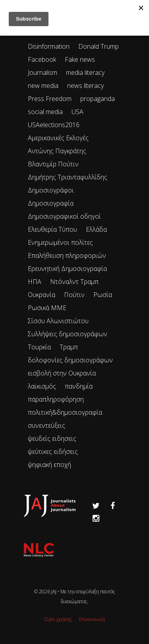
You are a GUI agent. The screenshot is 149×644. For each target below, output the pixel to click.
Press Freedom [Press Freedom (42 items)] (50, 99)
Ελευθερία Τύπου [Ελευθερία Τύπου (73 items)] (52, 229)
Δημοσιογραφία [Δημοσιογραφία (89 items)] (51, 203)
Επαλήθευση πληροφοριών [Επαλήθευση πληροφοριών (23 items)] (67, 255)
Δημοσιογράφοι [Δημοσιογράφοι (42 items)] (51, 190)
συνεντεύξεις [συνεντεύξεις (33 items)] (46, 425)
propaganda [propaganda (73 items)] (98, 99)
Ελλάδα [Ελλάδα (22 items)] (96, 229)
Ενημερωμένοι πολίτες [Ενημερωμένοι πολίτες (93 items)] (60, 242)
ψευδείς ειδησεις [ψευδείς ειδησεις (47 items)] (52, 438)
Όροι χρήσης (58, 619)
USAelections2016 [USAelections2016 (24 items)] (54, 125)
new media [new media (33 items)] (43, 86)
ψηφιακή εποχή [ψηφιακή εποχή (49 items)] (49, 465)
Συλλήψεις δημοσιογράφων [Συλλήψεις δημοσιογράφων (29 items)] (68, 334)
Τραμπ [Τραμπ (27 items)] (69, 347)
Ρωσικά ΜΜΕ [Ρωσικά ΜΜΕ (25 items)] (47, 308)
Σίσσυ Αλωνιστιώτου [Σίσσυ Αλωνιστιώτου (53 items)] (58, 321)
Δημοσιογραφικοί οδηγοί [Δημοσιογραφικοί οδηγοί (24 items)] (64, 216)
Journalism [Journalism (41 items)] (43, 72)
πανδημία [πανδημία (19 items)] (79, 386)
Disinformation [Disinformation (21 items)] (49, 46)
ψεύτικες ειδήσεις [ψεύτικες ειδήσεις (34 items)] (53, 452)
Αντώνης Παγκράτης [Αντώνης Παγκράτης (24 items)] (57, 151)
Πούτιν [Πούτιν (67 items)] (74, 295)
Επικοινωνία (92, 619)
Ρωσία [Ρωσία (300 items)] (103, 295)
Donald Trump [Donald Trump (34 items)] (99, 46)
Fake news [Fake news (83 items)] (80, 59)
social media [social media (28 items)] (45, 112)
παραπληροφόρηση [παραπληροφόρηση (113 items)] (56, 399)
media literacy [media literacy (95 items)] (85, 72)
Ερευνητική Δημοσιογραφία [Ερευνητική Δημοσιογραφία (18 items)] (67, 269)
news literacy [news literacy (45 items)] (85, 86)
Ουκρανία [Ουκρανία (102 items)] (42, 295)
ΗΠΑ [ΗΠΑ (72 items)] (35, 282)
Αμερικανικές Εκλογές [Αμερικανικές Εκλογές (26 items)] (58, 138)
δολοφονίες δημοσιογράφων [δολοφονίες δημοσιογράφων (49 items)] (70, 360)
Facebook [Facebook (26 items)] (42, 59)
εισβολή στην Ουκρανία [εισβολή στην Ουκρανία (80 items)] (62, 373)
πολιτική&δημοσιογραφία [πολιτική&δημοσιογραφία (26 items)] (65, 412)
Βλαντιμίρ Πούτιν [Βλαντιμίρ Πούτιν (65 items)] (53, 164)
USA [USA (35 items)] (77, 112)
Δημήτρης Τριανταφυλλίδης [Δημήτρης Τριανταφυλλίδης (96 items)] (68, 177)
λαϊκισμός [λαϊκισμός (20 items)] (42, 386)
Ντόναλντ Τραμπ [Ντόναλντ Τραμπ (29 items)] (74, 282)
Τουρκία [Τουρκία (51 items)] (39, 347)
